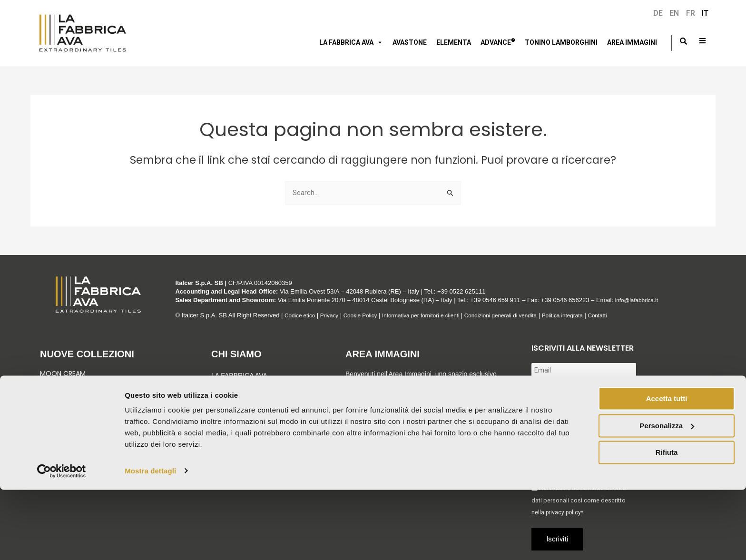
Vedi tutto (60, 428)
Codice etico (302, 315)
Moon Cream (63, 373)
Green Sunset (63, 400)
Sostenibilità (236, 405)
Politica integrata (591, 315)
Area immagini (632, 42)
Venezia (52, 382)
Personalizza (667, 496)
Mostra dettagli (150, 541)
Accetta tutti (667, 469)
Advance (498, 41)
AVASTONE (410, 42)
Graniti (53, 391)
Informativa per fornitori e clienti (436, 315)
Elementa (454, 42)
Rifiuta (667, 523)
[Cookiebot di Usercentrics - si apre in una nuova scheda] (62, 541)
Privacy (334, 315)
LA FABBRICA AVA (239, 375)
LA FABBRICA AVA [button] (351, 42)
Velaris (52, 408)
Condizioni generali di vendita (523, 315)
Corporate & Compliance (258, 420)
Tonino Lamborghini (561, 42)
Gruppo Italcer (240, 390)
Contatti (630, 315)
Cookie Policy (368, 315)
